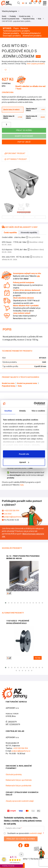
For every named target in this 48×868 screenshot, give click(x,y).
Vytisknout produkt (16, 159)
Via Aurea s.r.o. (35, 859)
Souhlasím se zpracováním (23, 833)
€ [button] (26, 3)
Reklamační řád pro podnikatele (19, 786)
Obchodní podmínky (14, 775)
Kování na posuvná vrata (11, 19)
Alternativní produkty (32, 36)
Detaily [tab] (22, 411)
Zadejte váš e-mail (13, 828)
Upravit (24, 462)
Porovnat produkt (15, 153)
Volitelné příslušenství (31, 33)
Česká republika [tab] (10, 233)
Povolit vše (24, 454)
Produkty (13, 16)
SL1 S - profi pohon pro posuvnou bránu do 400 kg (23, 557)
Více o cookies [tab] (38, 411)
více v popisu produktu (36, 64)
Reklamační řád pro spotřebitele (19, 780)
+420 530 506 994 (12, 511)
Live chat (8, 514)
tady (22, 485)
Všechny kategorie (11, 11)
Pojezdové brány (29, 19)
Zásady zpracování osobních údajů (20, 801)
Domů (4, 16)
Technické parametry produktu (16, 31)
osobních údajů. (36, 833)
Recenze (24, 28)
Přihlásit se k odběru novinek (21, 839)
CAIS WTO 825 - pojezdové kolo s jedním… (17, 21)
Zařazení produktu (11, 33)
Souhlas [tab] (8, 411)
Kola (40, 19)
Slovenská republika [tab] (29, 233)
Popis (16, 28)
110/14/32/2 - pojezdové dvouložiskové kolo (18, 622)
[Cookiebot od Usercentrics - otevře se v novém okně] (34, 404)
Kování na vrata (25, 16)
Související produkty (12, 36)
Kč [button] (23, 3)
